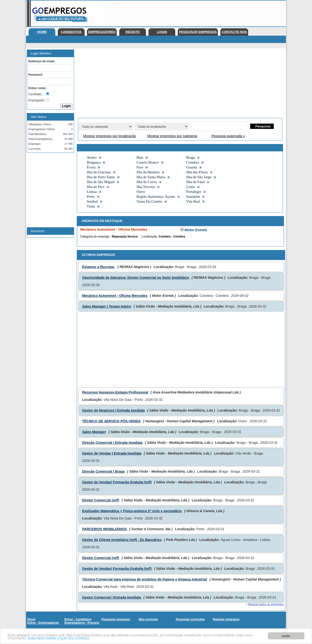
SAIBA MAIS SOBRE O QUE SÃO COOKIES (60, 639)
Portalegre (194, 192)
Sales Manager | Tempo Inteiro (107, 306)
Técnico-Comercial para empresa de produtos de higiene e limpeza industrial (145, 579)
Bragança (94, 162)
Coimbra (193, 162)
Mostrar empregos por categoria (172, 136)
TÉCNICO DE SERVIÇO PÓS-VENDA (111, 421)
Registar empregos (226, 619)
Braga (191, 157)
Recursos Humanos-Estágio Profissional (115, 392)
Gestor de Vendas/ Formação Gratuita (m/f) (117, 482)
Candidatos (71, 32)
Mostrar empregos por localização (110, 136)
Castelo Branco (148, 162)
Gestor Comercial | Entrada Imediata (112, 597)
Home (42, 32)
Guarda (192, 167)
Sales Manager (94, 432)
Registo (133, 32)
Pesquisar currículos (190, 619)
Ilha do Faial (195, 182)
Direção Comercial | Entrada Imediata (112, 443)
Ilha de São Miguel (101, 182)
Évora (91, 167)
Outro (141, 192)
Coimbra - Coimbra (172, 237)
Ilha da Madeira (148, 172)
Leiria (191, 187)
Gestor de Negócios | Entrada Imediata (113, 410)
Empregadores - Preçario (82, 623)
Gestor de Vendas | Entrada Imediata (112, 453)
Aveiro (92, 157)
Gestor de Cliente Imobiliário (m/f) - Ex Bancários (122, 540)
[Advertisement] (197, 12)
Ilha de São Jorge (199, 177)
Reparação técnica (125, 237)
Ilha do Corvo (147, 182)
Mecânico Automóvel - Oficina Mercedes (115, 296)
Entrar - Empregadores (43, 623)
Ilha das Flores (197, 172)
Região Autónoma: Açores (156, 197)
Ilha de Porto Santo (101, 177)
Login (162, 32)
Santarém (193, 197)
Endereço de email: (42, 61)
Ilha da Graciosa (99, 172)
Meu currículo (148, 619)
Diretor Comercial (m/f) (101, 500)
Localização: (150, 237)
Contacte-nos (234, 32)
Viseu (91, 206)
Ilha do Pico (96, 187)
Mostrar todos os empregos (266, 604)
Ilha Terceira (146, 187)
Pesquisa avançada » (228, 136)
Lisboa (92, 192)
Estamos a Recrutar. (99, 267)
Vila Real (193, 201)
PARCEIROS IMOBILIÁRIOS (104, 529)
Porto (91, 197)
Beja (140, 157)
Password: (36, 75)
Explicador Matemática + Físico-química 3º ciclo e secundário (132, 511)
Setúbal (92, 201)
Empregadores (102, 32)
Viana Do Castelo (149, 201)
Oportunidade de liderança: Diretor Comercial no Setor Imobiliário (136, 278)
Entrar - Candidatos (78, 619)
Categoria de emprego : (96, 237)
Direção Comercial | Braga (103, 471)
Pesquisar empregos (198, 32)
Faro (140, 167)
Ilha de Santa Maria (151, 177)
